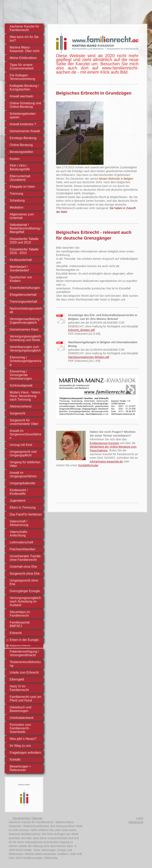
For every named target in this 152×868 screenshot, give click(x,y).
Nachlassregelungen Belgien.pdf (89, 357)
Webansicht (136, 822)
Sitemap (37, 818)
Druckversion (20, 818)
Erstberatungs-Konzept (104, 443)
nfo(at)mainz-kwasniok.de (106, 461)
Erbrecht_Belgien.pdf (81, 330)
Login (140, 818)
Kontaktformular (88, 465)
